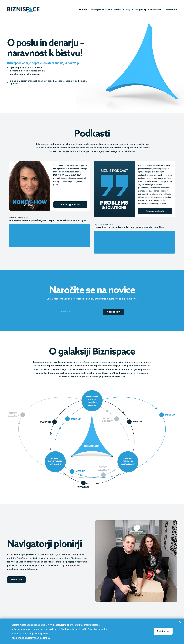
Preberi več (17, 580)
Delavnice (171, 10)
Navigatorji (140, 10)
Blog (128, 10)
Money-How (97, 10)
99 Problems (115, 10)
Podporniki (156, 10)
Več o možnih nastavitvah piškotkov (31, 638)
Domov (83, 10)
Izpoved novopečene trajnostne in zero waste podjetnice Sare (129, 227)
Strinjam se (163, 631)
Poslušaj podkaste (70, 205)
